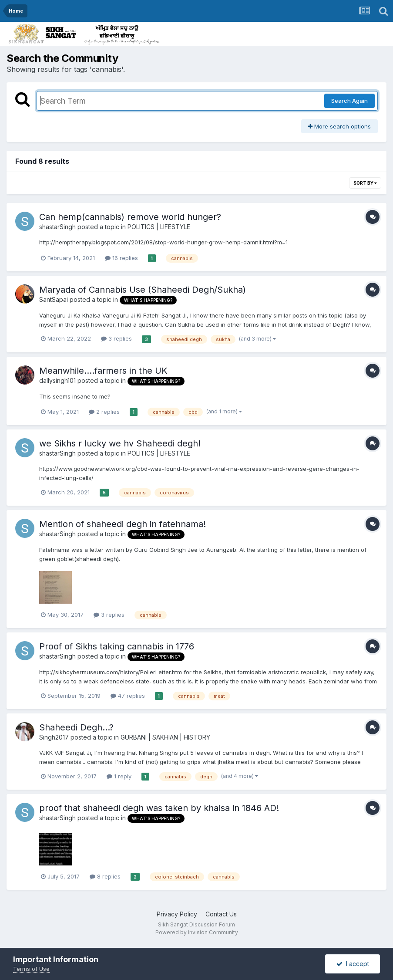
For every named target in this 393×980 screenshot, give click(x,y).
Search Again (349, 101)
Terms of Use (31, 969)
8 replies (105, 876)
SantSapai (54, 299)
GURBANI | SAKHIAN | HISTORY (165, 737)
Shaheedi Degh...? (76, 727)
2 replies (104, 412)
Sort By (365, 183)
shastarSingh (57, 227)
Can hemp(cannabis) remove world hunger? (130, 217)
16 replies (121, 258)
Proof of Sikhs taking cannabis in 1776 (117, 646)
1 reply (119, 776)
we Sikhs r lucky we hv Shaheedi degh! (120, 443)
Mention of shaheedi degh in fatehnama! (123, 524)
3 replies (116, 338)
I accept (353, 964)
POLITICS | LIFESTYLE (159, 227)
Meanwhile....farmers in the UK (103, 371)
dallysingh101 (57, 380)
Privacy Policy (177, 914)
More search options (339, 126)
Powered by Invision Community (197, 932)
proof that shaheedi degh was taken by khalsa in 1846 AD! (159, 808)
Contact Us (221, 914)
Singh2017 (54, 737)
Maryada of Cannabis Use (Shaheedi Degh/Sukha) (143, 290)
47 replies (128, 696)
